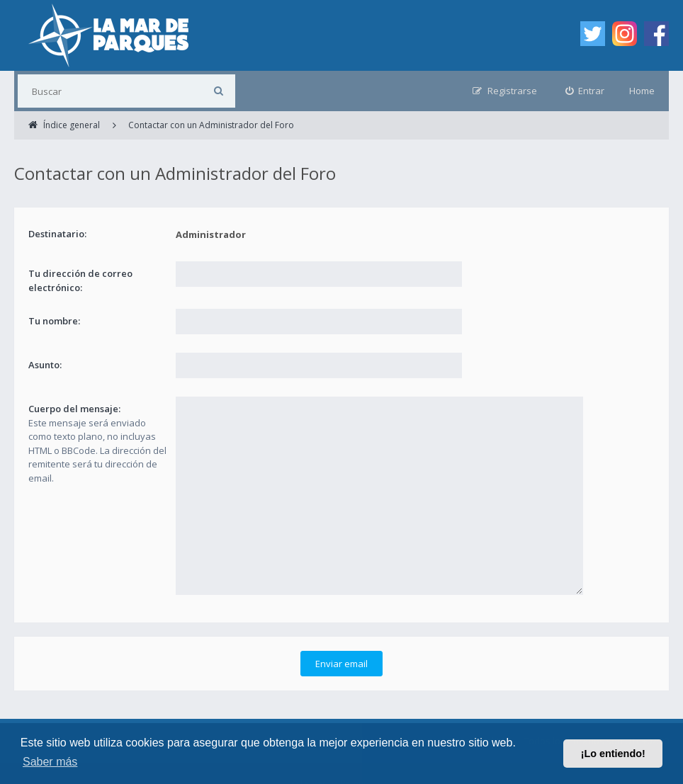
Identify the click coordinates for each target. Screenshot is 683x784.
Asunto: (45, 365)
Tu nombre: (54, 321)
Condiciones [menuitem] (277, 720)
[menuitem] (585, 91)
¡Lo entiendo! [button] (613, 754)
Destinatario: (57, 234)
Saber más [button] (50, 762)
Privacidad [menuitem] (341, 720)
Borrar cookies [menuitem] (478, 720)
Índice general (45, 720)
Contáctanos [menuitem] (405, 720)
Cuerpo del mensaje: (74, 409)
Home (642, 91)
